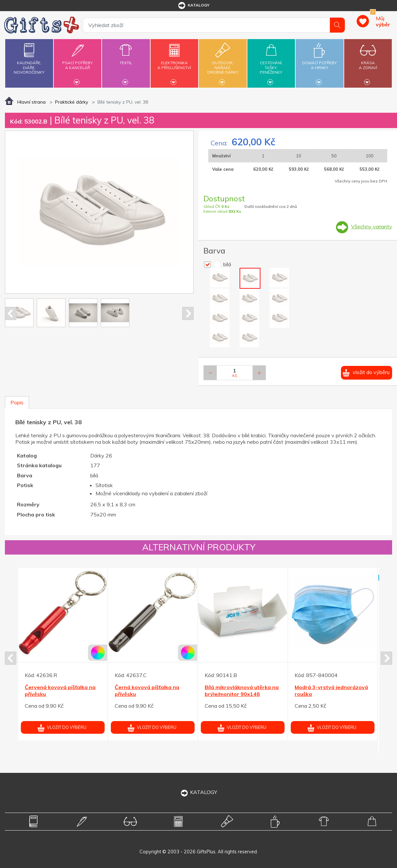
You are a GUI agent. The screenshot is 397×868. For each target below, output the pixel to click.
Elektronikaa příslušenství (174, 61)
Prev (11, 313)
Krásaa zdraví (368, 61)
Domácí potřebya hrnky (319, 61)
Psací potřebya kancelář (78, 61)
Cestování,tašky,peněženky (271, 62)
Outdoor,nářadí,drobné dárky (223, 62)
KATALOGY (198, 792)
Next (188, 313)
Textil (126, 59)
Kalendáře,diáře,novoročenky (29, 57)
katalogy (193, 6)
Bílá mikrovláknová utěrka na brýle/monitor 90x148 (242, 691)
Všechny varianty (372, 226)
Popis (17, 402)
